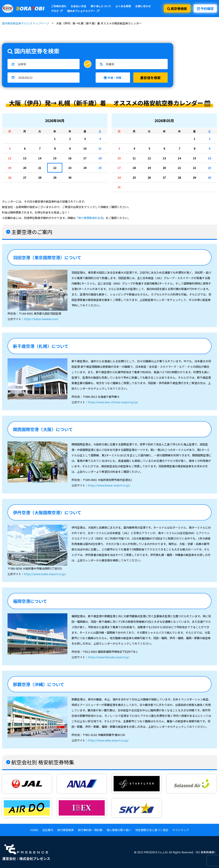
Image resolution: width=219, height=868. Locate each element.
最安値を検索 (150, 78)
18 (100, 158)
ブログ (57, 11)
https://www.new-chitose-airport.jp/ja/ (113, 402)
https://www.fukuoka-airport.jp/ (109, 657)
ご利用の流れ (59, 6)
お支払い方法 (79, 6)
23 (70, 168)
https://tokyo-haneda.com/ (41, 319)
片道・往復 (114, 78)
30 (70, 177)
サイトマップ (181, 830)
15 (55, 158)
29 (55, 177)
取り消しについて (101, 6)
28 (40, 177)
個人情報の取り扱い (119, 830)
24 (85, 168)
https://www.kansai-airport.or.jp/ (109, 485)
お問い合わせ (143, 6)
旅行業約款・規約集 (90, 830)
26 (10, 177)
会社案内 (48, 830)
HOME (34, 830)
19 (10, 168)
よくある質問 (123, 6)
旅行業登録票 (66, 830)
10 (85, 148)
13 (25, 158)
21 (40, 168)
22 (55, 168)
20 (25, 168)
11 (100, 148)
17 (85, 158)
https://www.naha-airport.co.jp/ (108, 740)
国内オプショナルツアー (83, 11)
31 (119, 187)
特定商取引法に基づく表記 (152, 830)
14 (40, 158)
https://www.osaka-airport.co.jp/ (45, 574)
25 (100, 168)
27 (25, 177)
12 (10, 158)
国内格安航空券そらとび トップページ (26, 23)
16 (70, 158)
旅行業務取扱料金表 (91, 218)
